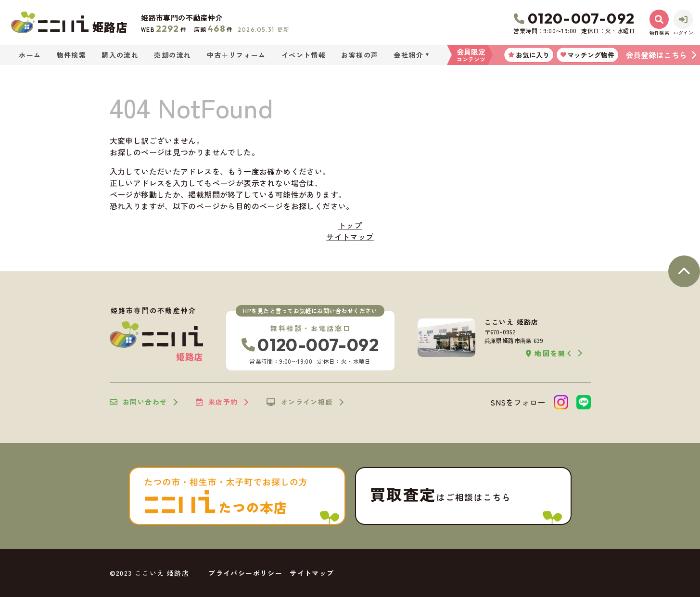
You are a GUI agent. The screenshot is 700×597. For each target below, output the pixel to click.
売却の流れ (172, 55)
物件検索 (72, 55)
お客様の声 (360, 55)
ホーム (30, 55)
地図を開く (550, 353)
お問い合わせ (139, 402)
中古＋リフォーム (236, 55)
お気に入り (529, 55)
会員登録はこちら (656, 55)
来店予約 (217, 402)
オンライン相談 (299, 402)
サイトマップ (350, 237)
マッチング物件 (587, 55)
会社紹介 (408, 55)
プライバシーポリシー (245, 573)
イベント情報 (304, 55)
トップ (350, 225)
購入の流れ (120, 55)
